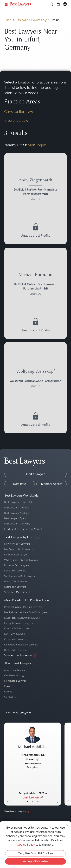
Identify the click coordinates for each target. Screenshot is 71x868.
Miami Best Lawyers (15, 587)
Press (7, 686)
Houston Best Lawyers (17, 565)
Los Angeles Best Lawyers (18, 549)
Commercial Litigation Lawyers (21, 645)
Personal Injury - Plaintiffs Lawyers (23, 607)
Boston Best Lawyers (16, 581)
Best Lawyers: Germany (17, 524)
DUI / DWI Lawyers (15, 634)
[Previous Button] (7, 764)
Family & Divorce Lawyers (19, 623)
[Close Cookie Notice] (67, 825)
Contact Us (10, 697)
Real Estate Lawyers (15, 650)
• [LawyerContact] (38, 802)
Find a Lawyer (16, 20)
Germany (39, 20)
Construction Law (19, 112)
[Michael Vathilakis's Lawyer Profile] (33, 739)
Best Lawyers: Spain (15, 518)
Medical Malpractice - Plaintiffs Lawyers (26, 612)
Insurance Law (16, 120)
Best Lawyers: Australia (17, 513)
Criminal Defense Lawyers (19, 628)
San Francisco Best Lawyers (20, 576)
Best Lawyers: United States (19, 502)
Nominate (20, 484)
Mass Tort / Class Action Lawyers (22, 618)
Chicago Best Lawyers (16, 555)
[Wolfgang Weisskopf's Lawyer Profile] (36, 379)
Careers (9, 692)
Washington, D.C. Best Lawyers (21, 560)
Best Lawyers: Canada (17, 508)
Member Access (52, 484)
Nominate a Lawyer (15, 681)
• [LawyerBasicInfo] (28, 802)
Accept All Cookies (35, 861)
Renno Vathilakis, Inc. (33, 755)
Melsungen (37, 145)
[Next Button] (58, 764)
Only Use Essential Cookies (35, 853)
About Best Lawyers (15, 670)
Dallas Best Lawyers (15, 571)
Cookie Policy (26, 845)
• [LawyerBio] (33, 802)
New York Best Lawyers (17, 544)
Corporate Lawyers (15, 639)
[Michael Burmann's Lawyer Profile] (36, 285)
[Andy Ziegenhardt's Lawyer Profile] (36, 190)
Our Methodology (14, 675)
